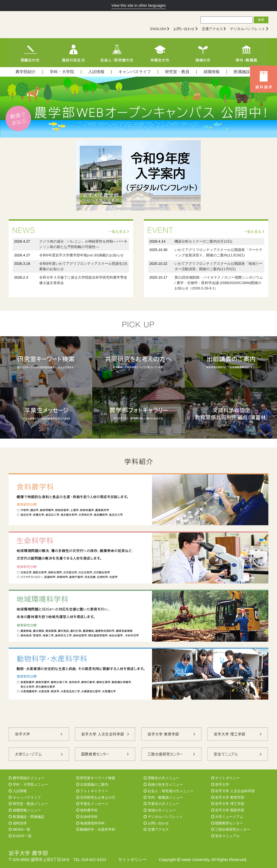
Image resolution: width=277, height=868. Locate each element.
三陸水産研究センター (231, 829)
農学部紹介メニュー (27, 778)
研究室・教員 (177, 72)
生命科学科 (87, 817)
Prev (7, 107)
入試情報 (96, 72)
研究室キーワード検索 (96, 778)
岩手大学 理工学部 (228, 804)
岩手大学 (220, 784)
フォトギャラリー (92, 791)
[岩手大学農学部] (56, 25)
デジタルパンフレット (248, 29)
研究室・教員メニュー (28, 804)
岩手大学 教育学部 (228, 797)
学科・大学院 (62, 72)
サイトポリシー (226, 778)
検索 (261, 20)
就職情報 (212, 72)
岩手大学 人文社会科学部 (233, 791)
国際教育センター (227, 823)
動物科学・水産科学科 (96, 829)
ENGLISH (158, 29)
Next (270, 107)
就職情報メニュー (25, 810)
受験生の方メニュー (161, 778)
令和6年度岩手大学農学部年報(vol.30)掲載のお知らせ (81, 255)
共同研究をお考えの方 (96, 797)
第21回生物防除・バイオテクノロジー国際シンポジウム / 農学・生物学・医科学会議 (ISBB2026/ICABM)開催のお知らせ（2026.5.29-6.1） (219, 283)
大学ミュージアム (227, 817)
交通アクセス (212, 29)
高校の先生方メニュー (163, 784)
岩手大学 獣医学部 (228, 810)
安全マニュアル (226, 836)
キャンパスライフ (135, 72)
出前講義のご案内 (92, 784)
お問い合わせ (184, 29)
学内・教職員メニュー (163, 797)
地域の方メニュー (160, 810)
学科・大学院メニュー (28, 784)
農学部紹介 (26, 72)
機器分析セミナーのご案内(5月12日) (203, 241)
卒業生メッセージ (92, 804)
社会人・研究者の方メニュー (169, 791)
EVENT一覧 (20, 836)
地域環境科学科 (91, 823)
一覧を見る (119, 232)
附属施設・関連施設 (27, 817)
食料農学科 (87, 810)
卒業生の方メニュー (161, 804)
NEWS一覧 (19, 829)
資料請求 (18, 823)
